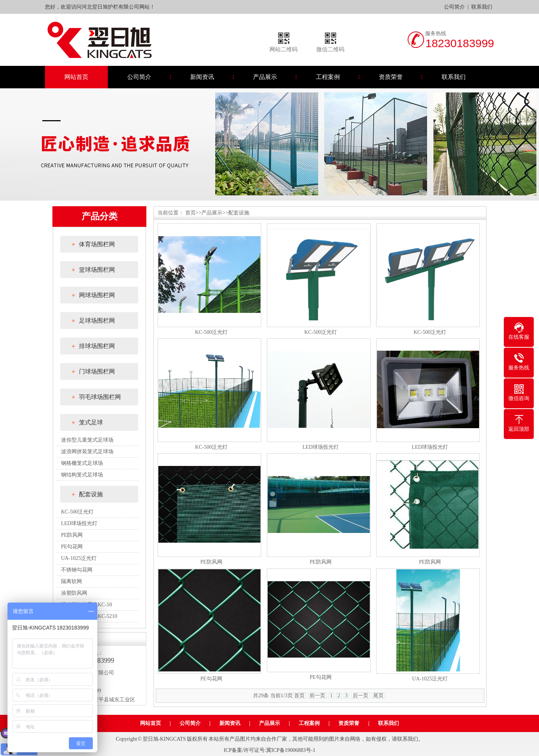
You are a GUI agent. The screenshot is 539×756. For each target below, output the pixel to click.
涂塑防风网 (74, 593)
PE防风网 (72, 535)
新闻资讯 (202, 77)
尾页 (378, 696)
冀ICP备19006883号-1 (291, 750)
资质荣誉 (391, 77)
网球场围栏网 (97, 295)
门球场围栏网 (97, 371)
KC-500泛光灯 (77, 512)
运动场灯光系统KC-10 (86, 605)
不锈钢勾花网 (77, 570)
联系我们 (482, 7)
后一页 (360, 696)
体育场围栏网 (97, 244)
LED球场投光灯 (79, 523)
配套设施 (91, 494)
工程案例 (328, 77)
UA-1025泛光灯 (79, 558)
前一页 (317, 696)
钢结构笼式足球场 (82, 475)
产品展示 (265, 77)
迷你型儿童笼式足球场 (87, 440)
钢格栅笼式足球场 (82, 463)
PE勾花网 (72, 547)
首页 (191, 213)
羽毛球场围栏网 (100, 397)
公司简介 (454, 7)
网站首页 (76, 77)
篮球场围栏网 (97, 270)
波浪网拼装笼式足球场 (87, 452)
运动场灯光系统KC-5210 (89, 616)
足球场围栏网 (97, 321)
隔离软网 (71, 581)
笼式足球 (91, 422)
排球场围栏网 (97, 346)
